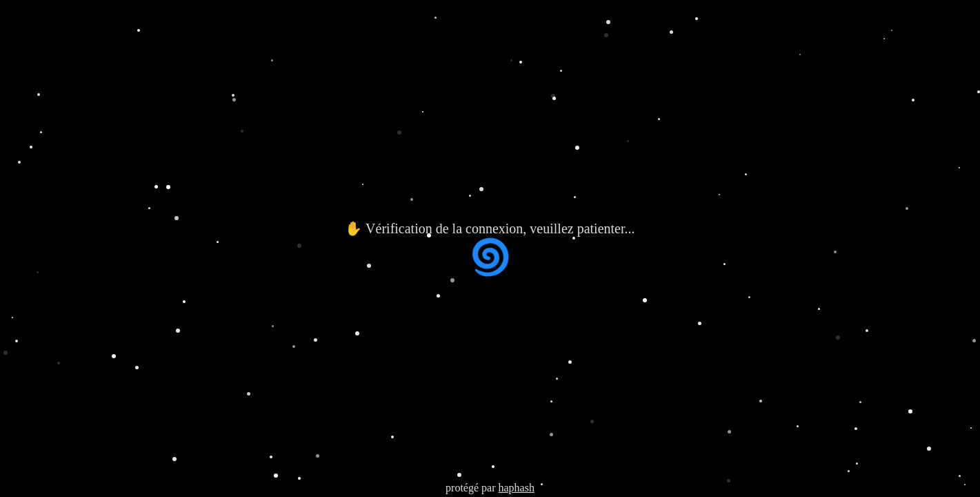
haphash (516, 488)
